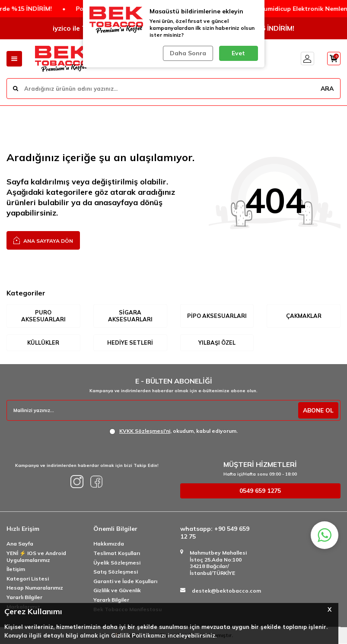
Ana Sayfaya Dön (43, 240)
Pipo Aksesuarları (217, 316)
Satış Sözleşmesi (116, 572)
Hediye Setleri (130, 343)
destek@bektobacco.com (226, 591)
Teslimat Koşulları (117, 554)
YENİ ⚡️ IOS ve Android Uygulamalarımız (36, 557)
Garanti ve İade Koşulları (125, 582)
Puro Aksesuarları (43, 316)
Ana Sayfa (20, 544)
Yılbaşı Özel (217, 343)
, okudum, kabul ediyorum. (173, 431)
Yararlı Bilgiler (24, 598)
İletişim (16, 569)
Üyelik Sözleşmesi (117, 563)
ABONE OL (317, 411)
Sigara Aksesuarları (130, 316)
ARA (327, 88)
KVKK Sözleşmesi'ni (145, 431)
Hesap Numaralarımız (35, 588)
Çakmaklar (304, 316)
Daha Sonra (188, 53)
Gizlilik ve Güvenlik (117, 591)
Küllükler (43, 343)
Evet (238, 53)
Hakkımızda (109, 544)
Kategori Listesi (28, 579)
